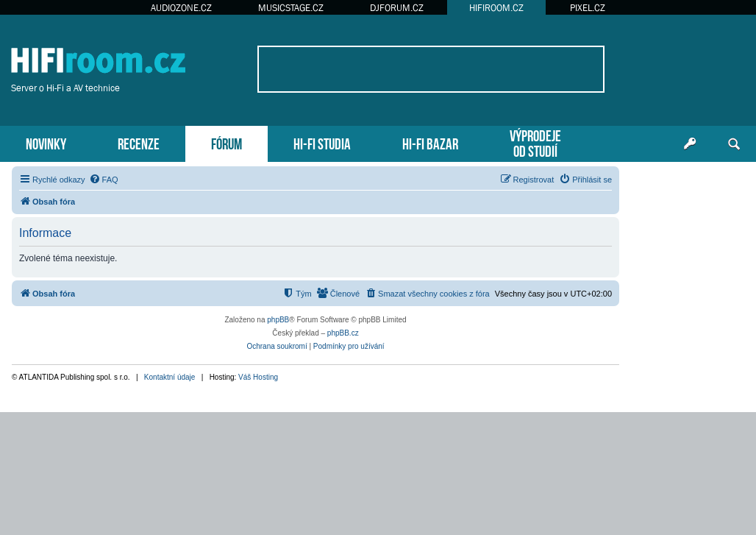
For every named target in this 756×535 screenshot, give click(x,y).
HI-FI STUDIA (322, 142)
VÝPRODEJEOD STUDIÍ (535, 142)
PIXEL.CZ (588, 8)
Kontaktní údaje (170, 377)
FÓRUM (227, 142)
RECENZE (139, 142)
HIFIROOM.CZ (496, 8)
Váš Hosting (258, 377)
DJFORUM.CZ (397, 8)
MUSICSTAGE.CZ (291, 8)
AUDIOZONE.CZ (181, 8)
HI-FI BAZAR (430, 142)
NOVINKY (46, 142)
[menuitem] (104, 180)
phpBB (278, 320)
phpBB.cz (343, 333)
